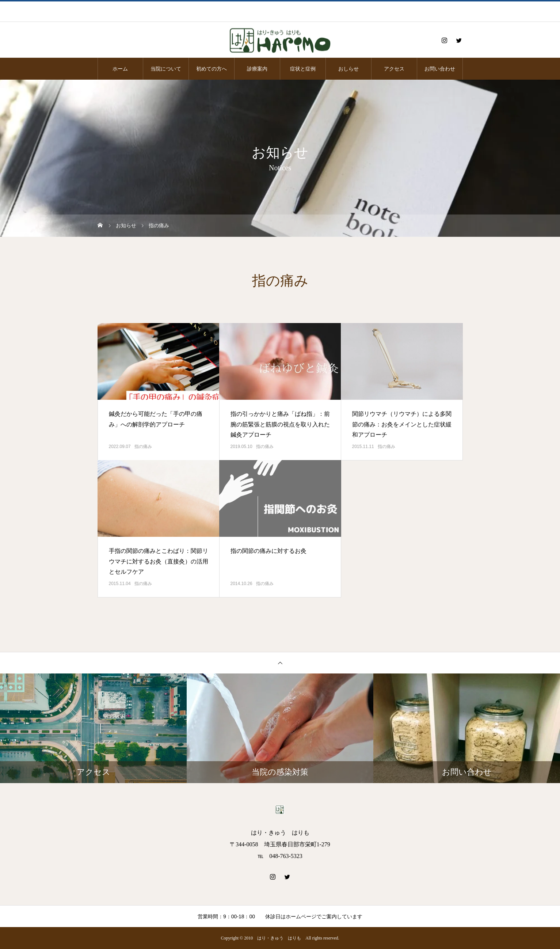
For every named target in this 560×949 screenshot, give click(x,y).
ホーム (120, 69)
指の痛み (143, 447)
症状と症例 (303, 69)
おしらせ (348, 69)
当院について (166, 69)
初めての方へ (212, 69)
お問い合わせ (440, 69)
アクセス (394, 69)
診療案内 (257, 69)
